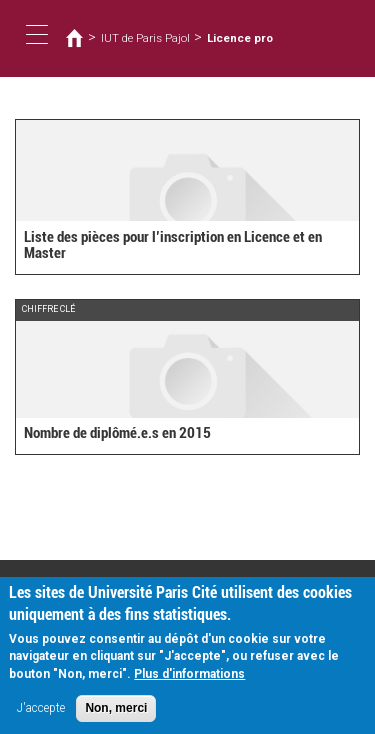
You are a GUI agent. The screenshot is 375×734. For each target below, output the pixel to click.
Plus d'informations (189, 677)
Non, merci (116, 711)
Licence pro (240, 38)
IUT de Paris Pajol (145, 38)
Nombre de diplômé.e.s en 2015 (117, 433)
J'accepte (41, 711)
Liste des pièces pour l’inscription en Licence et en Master (173, 245)
